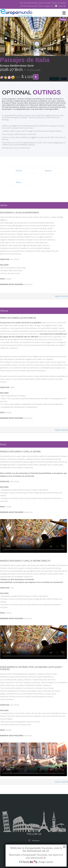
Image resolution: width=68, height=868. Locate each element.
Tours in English (46, 6)
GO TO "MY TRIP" (44, 3)
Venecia (48, 169)
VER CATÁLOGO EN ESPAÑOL (26, 3)
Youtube (34, 838)
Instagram (34, 828)
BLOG (54, 3)
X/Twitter (34, 833)
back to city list (62, 294)
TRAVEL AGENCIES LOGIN (28, 6)
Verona (19, 169)
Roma (19, 180)
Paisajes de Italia (25, 60)
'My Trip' (26, 118)
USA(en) (62, 6)
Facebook (34, 822)
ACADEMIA (62, 3)
